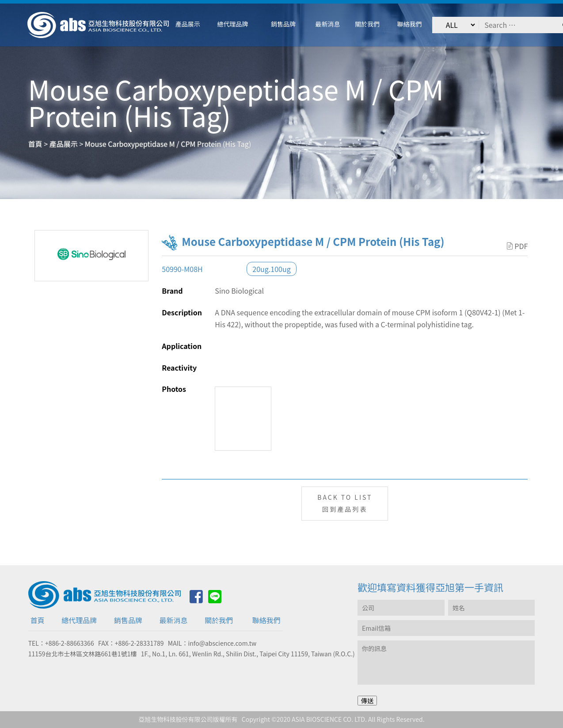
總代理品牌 (79, 620)
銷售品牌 (128, 620)
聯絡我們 (266, 620)
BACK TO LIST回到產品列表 (345, 503)
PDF (517, 246)
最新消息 (174, 620)
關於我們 (219, 620)
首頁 (38, 620)
